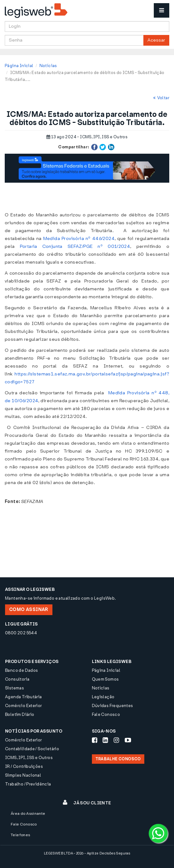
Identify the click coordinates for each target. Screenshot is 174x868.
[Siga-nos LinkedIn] (105, 740)
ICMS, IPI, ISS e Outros (29, 758)
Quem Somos (105, 679)
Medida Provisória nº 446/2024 (79, 239)
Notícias (48, 66)
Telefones (21, 835)
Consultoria (17, 679)
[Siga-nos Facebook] (95, 740)
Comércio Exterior (24, 706)
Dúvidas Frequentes (113, 706)
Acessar (156, 40)
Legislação (103, 697)
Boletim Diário (20, 714)
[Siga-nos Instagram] (116, 740)
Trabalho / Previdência (28, 784)
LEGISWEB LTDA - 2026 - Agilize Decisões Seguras (87, 853)
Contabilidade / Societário (32, 749)
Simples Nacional (23, 775)
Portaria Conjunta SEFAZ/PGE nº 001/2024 (75, 246)
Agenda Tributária (24, 697)
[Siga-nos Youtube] (128, 740)
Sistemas (15, 688)
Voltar (161, 98)
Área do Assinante (28, 814)
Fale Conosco (106, 714)
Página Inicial (19, 66)
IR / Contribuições (24, 766)
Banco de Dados (21, 670)
